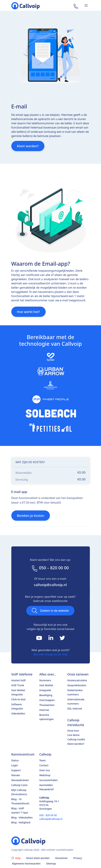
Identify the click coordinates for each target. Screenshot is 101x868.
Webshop (45, 775)
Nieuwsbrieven (20, 780)
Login (15, 765)
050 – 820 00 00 (50, 568)
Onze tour (73, 731)
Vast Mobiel (46, 685)
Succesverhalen (48, 780)
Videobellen (18, 713)
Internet (44, 710)
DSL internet (75, 709)
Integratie (45, 690)
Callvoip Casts (19, 785)
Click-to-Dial (18, 699)
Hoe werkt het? (28, 312)
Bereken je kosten (31, 516)
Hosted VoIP (19, 680)
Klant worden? (28, 146)
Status (15, 760)
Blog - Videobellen (22, 817)
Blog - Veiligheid (21, 822)
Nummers (45, 680)
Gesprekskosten (77, 685)
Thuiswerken (47, 705)
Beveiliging (46, 695)
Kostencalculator (77, 680)
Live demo (73, 735)
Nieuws (16, 775)
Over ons (45, 770)
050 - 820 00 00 (48, 815)
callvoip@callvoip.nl (50, 585)
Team (42, 760)
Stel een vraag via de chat (50, 654)
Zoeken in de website (50, 611)
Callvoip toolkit (76, 739)
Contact (44, 765)
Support (16, 770)
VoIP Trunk (18, 685)
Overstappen (47, 700)
